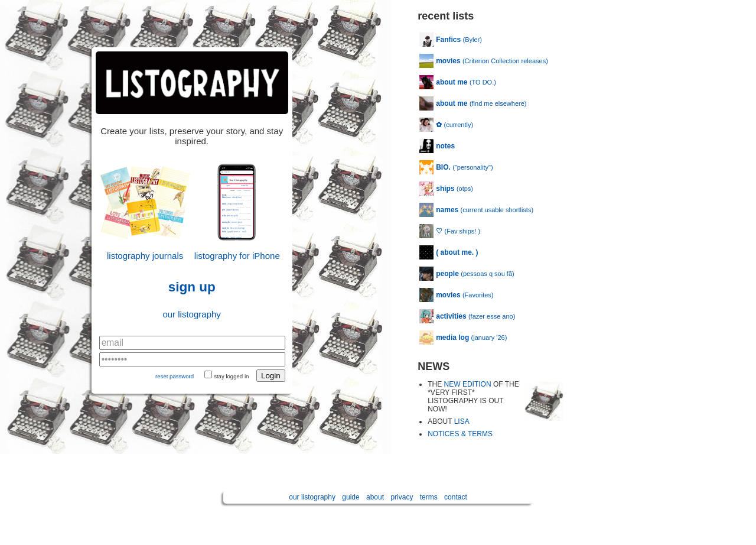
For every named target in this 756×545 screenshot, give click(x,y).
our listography (191, 314)
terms (429, 497)
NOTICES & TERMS (460, 434)
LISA (462, 421)
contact (456, 497)
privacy (402, 497)
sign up (192, 287)
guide (351, 497)
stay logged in (231, 376)
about (375, 497)
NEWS (434, 366)
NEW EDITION (468, 384)
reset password (175, 376)
